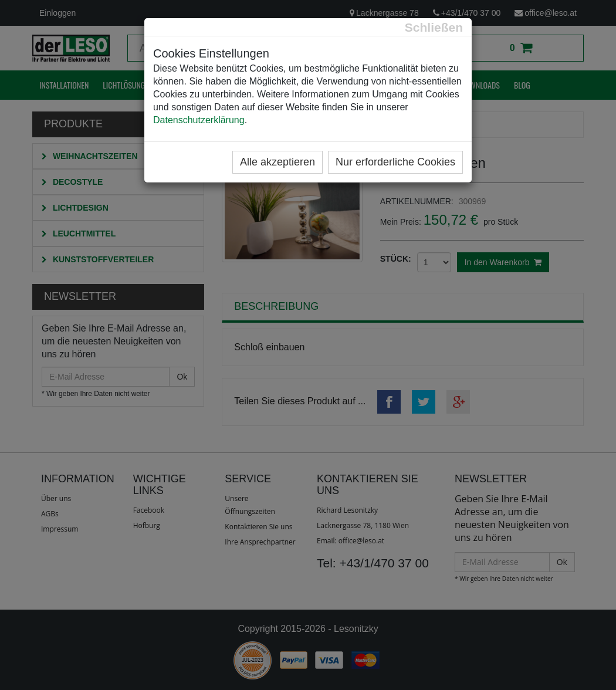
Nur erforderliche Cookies (395, 162)
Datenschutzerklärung (199, 120)
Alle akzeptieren (277, 162)
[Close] (434, 27)
